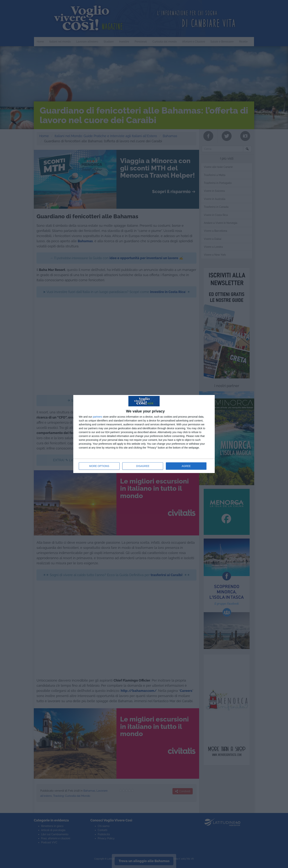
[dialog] (144, 434)
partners (97, 417)
